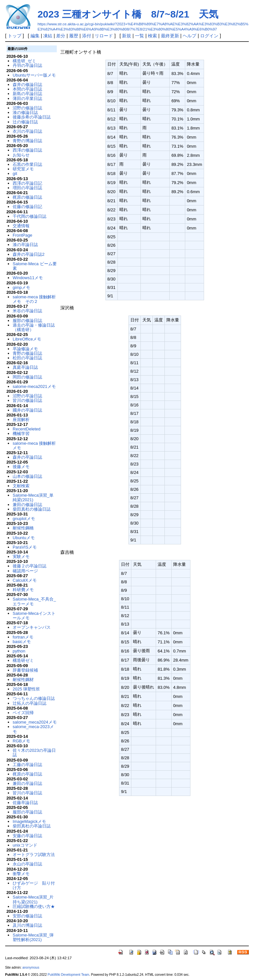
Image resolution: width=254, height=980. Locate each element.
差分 (61, 36)
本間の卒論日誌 (27, 89)
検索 (152, 36)
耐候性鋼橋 (23, 528)
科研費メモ (23, 590)
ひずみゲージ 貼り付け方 (34, 885)
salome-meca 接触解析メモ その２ (34, 299)
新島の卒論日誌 (27, 94)
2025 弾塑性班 (26, 689)
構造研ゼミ (23, 660)
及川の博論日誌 (27, 925)
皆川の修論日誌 (27, 400)
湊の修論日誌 (25, 112)
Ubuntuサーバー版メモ (34, 75)
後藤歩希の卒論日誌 (32, 117)
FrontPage (22, 235)
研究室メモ (23, 169)
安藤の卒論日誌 (27, 836)
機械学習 (21, 434)
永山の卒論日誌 (27, 864)
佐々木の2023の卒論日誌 (34, 753)
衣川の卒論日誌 (27, 131)
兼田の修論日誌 (27, 505)
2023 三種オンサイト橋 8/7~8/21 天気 (128, 14)
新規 (127, 36)
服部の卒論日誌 (27, 812)
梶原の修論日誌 (27, 197)
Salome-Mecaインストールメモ (34, 616)
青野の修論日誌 (27, 353)
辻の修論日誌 (25, 122)
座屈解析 (21, 420)
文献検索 (21, 486)
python (19, 651)
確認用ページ (25, 571)
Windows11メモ (28, 278)
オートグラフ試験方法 (34, 855)
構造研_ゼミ (24, 61)
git (15, 174)
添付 (87, 36)
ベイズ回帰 (23, 713)
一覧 (139, 36)
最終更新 (170, 36)
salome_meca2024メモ (35, 722)
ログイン (209, 36)
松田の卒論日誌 (27, 358)
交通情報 (21, 226)
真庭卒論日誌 (25, 367)
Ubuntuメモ (24, 538)
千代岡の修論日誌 (30, 216)
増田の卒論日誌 (27, 188)
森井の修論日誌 (27, 85)
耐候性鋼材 (23, 680)
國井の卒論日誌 (27, 410)
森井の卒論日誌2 (29, 254)
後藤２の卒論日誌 (30, 566)
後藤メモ (21, 467)
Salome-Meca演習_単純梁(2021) (33, 497)
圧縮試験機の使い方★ (34, 906)
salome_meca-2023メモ (33, 729)
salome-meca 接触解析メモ (34, 446)
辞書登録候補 (25, 670)
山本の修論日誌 (27, 476)
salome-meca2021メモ (34, 386)
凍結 (48, 36)
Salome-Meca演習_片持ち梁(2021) (33, 899)
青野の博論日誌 (27, 141)
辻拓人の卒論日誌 (30, 703)
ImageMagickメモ (29, 821)
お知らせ (21, 155)
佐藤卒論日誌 (25, 803)
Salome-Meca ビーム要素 (35, 266)
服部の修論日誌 (27, 321)
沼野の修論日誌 (27, 108)
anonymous (31, 968)
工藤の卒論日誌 (27, 765)
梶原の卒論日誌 (27, 774)
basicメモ (22, 642)
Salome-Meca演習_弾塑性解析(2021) (33, 937)
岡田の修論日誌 (27, 377)
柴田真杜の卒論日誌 (32, 826)
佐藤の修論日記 (27, 207)
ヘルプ (189, 36)
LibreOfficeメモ (27, 339)
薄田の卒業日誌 (27, 99)
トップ (15, 36)
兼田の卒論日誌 (27, 783)
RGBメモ (21, 741)
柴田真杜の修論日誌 (32, 509)
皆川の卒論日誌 (27, 793)
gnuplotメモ (24, 519)
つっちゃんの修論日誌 (34, 698)
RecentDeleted (27, 429)
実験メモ (21, 557)
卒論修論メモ (25, 349)
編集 (35, 36)
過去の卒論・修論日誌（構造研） (34, 327)
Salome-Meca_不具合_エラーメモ (34, 601)
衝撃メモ (21, 874)
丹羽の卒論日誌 (27, 65)
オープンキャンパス (32, 627)
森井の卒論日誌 (27, 457)
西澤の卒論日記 (27, 183)
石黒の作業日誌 (27, 164)
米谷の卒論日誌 (27, 311)
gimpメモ (21, 287)
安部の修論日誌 (27, 916)
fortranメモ (23, 637)
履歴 (74, 36)
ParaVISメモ (25, 547)
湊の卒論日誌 (25, 245)
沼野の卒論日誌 (27, 396)
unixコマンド (25, 845)
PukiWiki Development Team (68, 975)
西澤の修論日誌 (27, 150)
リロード (104, 36)
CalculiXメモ (25, 580)
